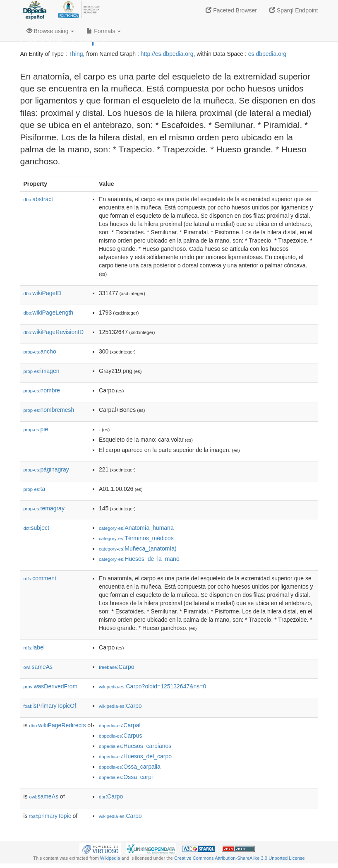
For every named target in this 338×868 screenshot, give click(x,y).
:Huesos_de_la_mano (139, 559)
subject (36, 528)
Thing (76, 54)
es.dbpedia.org (267, 54)
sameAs (38, 667)
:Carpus (120, 736)
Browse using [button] (50, 31)
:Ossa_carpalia (130, 767)
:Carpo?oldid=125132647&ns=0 (152, 686)
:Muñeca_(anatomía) (138, 548)
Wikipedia (110, 858)
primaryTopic (50, 816)
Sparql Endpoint (294, 10)
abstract (38, 199)
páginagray (46, 469)
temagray (44, 508)
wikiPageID (43, 293)
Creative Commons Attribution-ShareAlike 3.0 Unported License (240, 858)
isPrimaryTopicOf (50, 706)
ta (35, 489)
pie (36, 429)
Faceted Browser (231, 10)
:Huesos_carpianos (135, 746)
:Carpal (120, 725)
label (34, 647)
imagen (42, 371)
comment (40, 578)
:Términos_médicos (136, 538)
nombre (42, 390)
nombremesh (49, 410)
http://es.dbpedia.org (167, 54)
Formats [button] (104, 31)
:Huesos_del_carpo (135, 756)
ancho (40, 351)
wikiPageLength (49, 313)
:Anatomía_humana (136, 528)
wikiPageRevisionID (54, 332)
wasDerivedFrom (51, 686)
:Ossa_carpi (126, 777)
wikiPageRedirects (58, 725)
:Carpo (117, 667)
